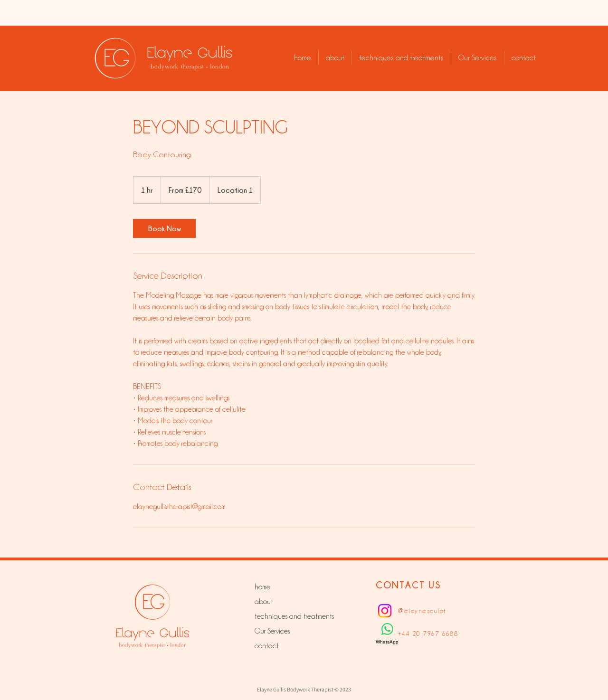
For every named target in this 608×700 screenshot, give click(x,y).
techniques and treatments (288, 616)
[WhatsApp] (387, 634)
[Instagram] (385, 611)
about (264, 602)
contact (267, 646)
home (262, 587)
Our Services (272, 631)
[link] (164, 228)
